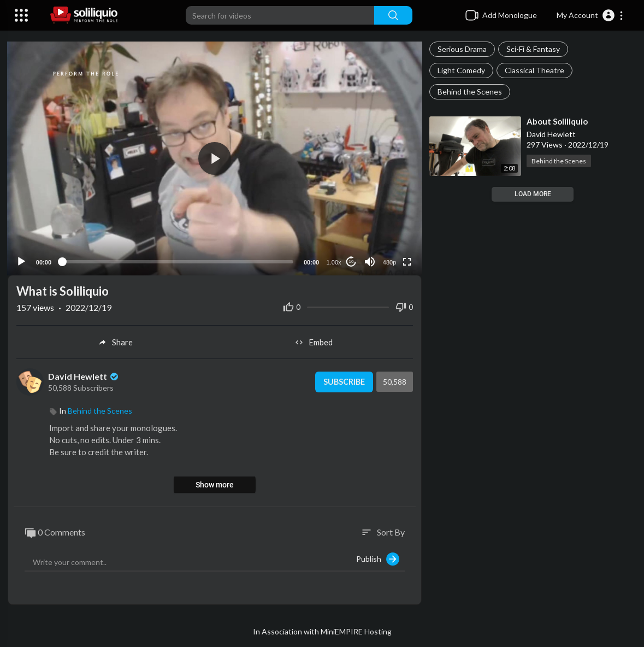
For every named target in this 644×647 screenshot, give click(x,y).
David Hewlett (84, 375)
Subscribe (342, 381)
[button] (590, 15)
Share (116, 341)
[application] (215, 158)
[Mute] (369, 260)
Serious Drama (462, 49)
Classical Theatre (534, 70)
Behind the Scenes (470, 92)
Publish (378, 558)
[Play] (22, 260)
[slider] (178, 260)
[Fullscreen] (406, 260)
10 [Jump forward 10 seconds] (350, 260)
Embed (314, 341)
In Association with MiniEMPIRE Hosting (322, 630)
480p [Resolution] (388, 261)
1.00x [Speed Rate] (333, 261)
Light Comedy (461, 70)
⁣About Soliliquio (557, 121)
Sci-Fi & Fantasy (533, 49)
